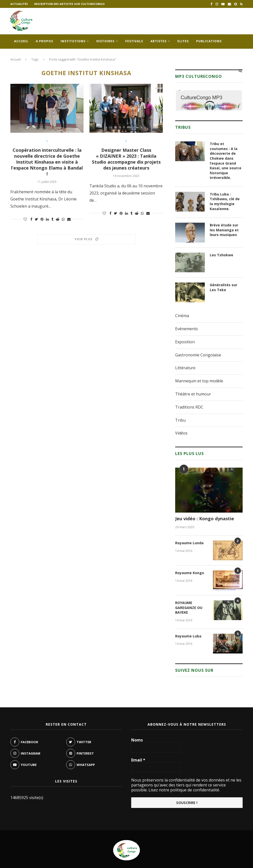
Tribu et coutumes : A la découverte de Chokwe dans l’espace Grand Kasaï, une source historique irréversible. (226, 161)
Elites (183, 41)
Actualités (19, 4)
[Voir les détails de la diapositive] (209, 100)
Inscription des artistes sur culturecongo (69, 4)
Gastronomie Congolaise (198, 355)
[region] (209, 100)
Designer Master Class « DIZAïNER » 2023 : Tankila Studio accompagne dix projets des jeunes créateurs (126, 159)
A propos (44, 41)
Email (138, 760)
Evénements (187, 329)
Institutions (73, 41)
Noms (137, 740)
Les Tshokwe (221, 255)
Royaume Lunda (189, 543)
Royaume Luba (188, 636)
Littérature (185, 368)
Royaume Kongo (190, 573)
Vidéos (181, 433)
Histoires (105, 41)
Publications (209, 41)
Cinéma (182, 316)
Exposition (185, 342)
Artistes (158, 41)
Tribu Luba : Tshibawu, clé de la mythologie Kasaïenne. (225, 201)
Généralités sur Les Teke (223, 287)
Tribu (180, 420)
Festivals (134, 41)
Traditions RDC (189, 407)
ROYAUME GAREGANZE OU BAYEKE (189, 608)
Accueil (21, 41)
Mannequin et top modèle (199, 381)
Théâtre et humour (193, 394)
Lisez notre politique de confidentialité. (184, 790)
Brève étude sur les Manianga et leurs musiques (224, 230)
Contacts (23, 56)
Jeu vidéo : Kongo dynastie (205, 519)
